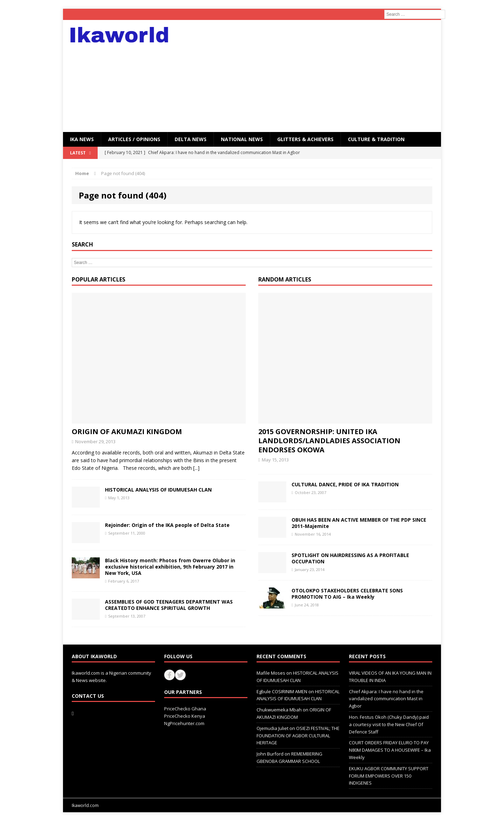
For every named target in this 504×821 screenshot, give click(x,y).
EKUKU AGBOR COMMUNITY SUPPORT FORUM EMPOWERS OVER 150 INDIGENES (389, 776)
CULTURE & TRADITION (376, 139)
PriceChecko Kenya (185, 716)
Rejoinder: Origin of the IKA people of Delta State (167, 525)
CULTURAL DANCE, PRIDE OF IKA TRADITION (345, 484)
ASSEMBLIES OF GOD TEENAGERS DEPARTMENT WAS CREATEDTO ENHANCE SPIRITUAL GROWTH (169, 605)
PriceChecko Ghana (185, 709)
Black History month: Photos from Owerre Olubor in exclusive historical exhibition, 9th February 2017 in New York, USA (170, 567)
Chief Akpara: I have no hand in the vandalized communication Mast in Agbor (386, 699)
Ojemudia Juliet (272, 728)
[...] (196, 468)
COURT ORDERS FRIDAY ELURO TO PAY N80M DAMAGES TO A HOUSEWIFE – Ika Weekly (390, 750)
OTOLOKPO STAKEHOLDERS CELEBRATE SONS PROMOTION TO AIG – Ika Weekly (347, 594)
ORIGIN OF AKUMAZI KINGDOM (127, 432)
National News (242, 139)
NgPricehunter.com (184, 723)
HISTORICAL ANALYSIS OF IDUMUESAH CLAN (158, 490)
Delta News (191, 139)
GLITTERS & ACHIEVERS (305, 139)
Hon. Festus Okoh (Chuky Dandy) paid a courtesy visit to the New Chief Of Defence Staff (389, 724)
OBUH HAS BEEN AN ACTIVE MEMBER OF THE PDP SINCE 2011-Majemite (359, 523)
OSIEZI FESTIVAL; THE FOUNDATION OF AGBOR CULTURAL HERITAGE (298, 736)
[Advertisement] (313, 76)
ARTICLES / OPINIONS (134, 139)
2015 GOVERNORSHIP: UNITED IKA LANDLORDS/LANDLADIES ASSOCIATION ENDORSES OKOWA (329, 441)
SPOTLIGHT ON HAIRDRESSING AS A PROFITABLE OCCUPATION (350, 558)
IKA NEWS (82, 139)
